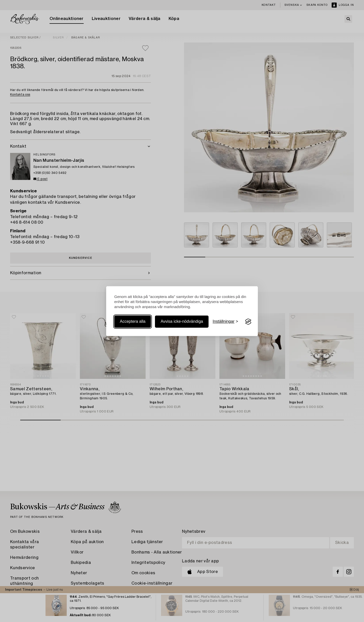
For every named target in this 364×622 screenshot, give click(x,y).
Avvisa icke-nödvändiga (182, 322)
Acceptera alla (133, 322)
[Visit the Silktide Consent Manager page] (248, 322)
